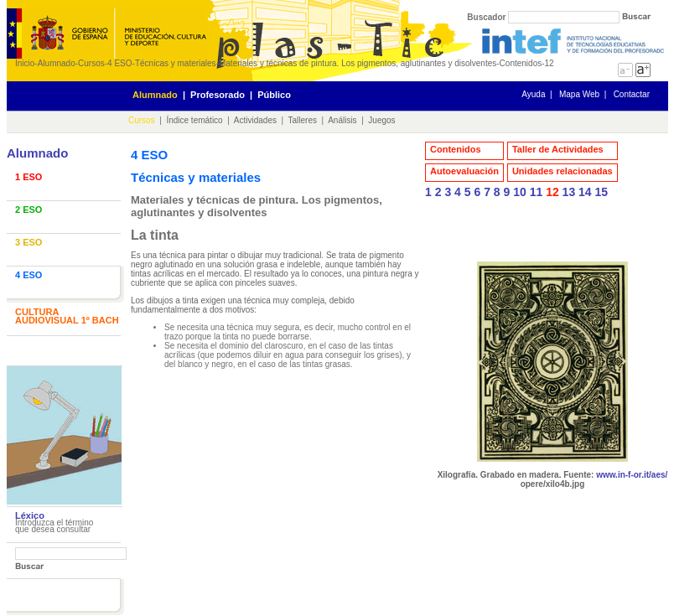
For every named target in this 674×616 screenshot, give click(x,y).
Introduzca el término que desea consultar (54, 526)
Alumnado (57, 63)
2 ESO (29, 210)
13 (569, 192)
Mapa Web (579, 94)
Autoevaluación (464, 171)
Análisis (342, 120)
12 (552, 192)
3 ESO (29, 242)
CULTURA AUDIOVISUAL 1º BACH (67, 316)
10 (520, 192)
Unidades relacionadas (563, 171)
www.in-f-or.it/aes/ (632, 475)
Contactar (632, 94)
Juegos (381, 120)
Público (274, 95)
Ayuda (533, 94)
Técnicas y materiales (176, 63)
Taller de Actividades (558, 149)
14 (585, 192)
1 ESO (29, 177)
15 (602, 192)
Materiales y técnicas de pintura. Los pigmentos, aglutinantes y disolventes (358, 63)
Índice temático (194, 120)
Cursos (91, 63)
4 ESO (119, 63)
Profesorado (218, 95)
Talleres (303, 120)
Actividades (255, 120)
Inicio (25, 63)
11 (537, 192)
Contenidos (456, 149)
